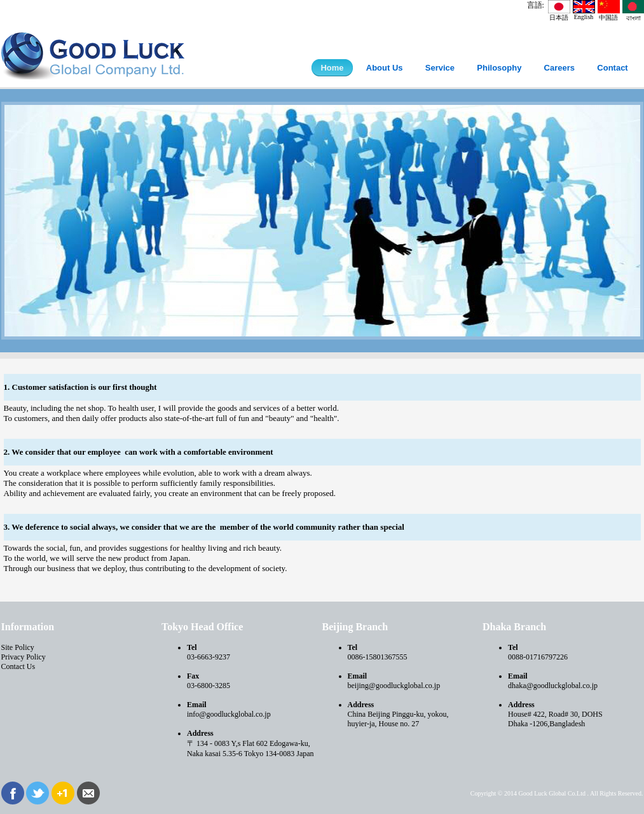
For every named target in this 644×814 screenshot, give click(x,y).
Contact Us (18, 666)
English (584, 14)
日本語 (559, 14)
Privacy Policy (24, 657)
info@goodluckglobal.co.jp (229, 714)
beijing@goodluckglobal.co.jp (394, 686)
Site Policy (18, 647)
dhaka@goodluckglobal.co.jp (553, 686)
